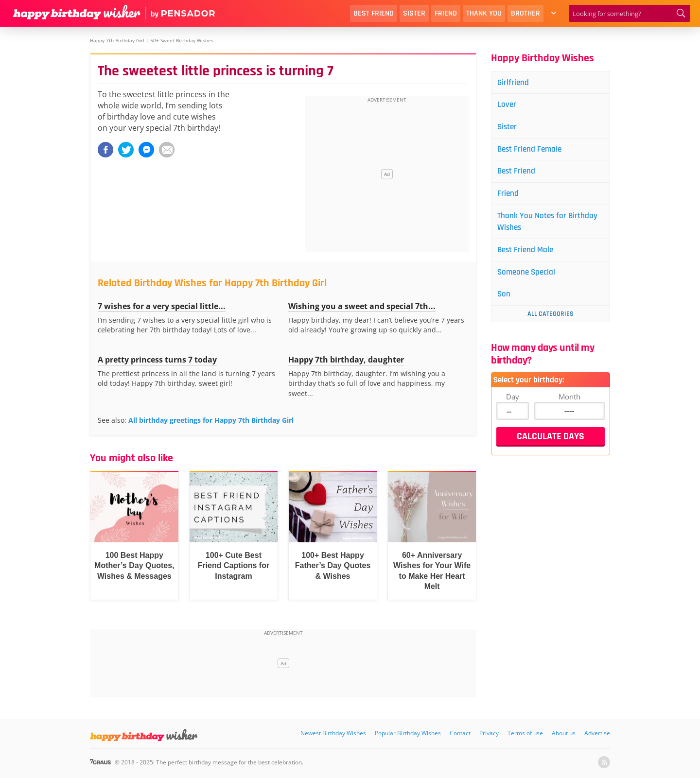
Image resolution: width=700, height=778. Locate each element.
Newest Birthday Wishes (333, 733)
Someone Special (529, 278)
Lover (508, 106)
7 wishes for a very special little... (162, 306)
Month (569, 403)
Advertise (597, 733)
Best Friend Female (533, 151)
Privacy (489, 733)
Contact (460, 733)
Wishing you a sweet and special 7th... (362, 306)
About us (564, 733)
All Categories (551, 320)
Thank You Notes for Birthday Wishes (550, 226)
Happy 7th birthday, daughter (346, 360)
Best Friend (374, 13)
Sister (414, 13)
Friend (446, 13)
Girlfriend (515, 83)
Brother (525, 13)
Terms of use (525, 733)
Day (513, 403)
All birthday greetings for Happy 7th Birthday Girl (211, 420)
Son (506, 301)
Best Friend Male (528, 255)
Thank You (484, 13)
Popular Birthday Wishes (408, 733)
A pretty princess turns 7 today (157, 360)
